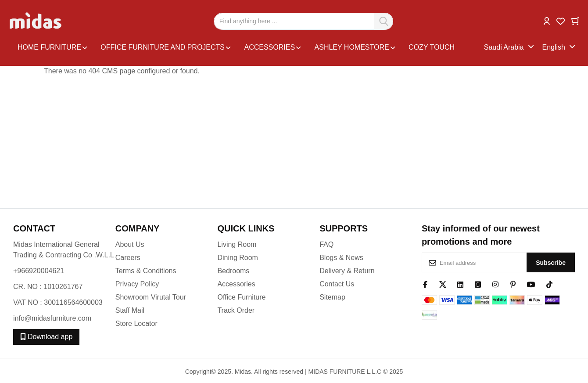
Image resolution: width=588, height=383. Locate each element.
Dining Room (237, 258)
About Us (130, 244)
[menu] (249, 47)
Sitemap (332, 297)
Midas (243, 372)
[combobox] (303, 21)
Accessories (236, 284)
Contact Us (337, 284)
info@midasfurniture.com (52, 318)
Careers (128, 258)
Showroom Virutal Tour (151, 297)
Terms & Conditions (146, 271)
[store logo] (36, 21)
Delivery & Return (347, 271)
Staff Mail (130, 310)
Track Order (236, 310)
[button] (547, 20)
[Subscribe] (551, 262)
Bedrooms (233, 271)
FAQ (326, 244)
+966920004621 (39, 271)
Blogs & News (341, 258)
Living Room (237, 244)
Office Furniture (241, 297)
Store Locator (136, 323)
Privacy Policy (137, 284)
